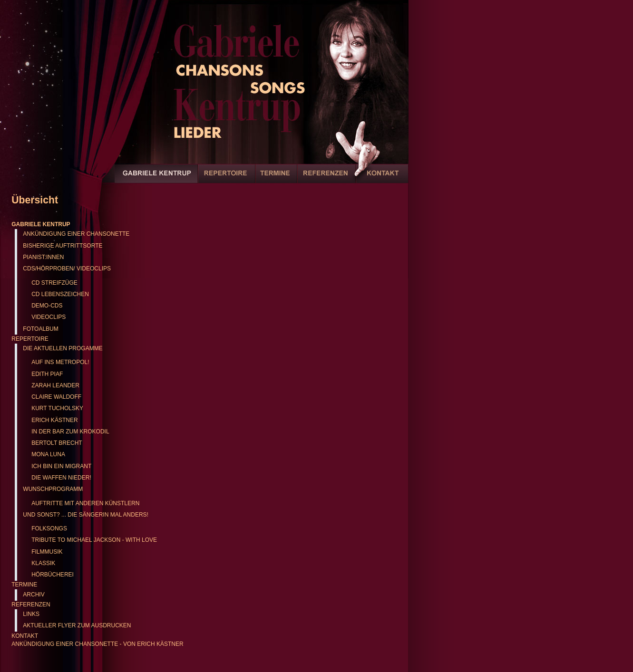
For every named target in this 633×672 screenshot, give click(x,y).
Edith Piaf (47, 374)
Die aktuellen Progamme (63, 348)
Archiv (34, 595)
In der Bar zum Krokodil (70, 432)
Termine (276, 179)
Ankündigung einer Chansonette (76, 234)
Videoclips (49, 317)
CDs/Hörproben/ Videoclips (67, 269)
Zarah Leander (55, 385)
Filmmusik (47, 552)
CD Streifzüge (54, 283)
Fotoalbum (40, 329)
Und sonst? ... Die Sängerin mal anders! (86, 515)
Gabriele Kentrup (156, 179)
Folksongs (49, 528)
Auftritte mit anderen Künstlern (85, 503)
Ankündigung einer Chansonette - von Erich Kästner (97, 644)
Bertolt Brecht (57, 443)
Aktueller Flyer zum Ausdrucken (77, 625)
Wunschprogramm (53, 489)
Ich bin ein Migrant (61, 466)
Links (31, 614)
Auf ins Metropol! (60, 362)
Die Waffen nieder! (61, 478)
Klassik (43, 563)
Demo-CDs (47, 306)
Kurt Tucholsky (57, 408)
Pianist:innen (43, 257)
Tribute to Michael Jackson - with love (94, 540)
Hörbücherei (53, 575)
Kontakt (382, 179)
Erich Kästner (54, 420)
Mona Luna (48, 454)
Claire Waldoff (56, 397)
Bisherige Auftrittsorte (63, 246)
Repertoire (227, 179)
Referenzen (326, 179)
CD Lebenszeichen (60, 294)
